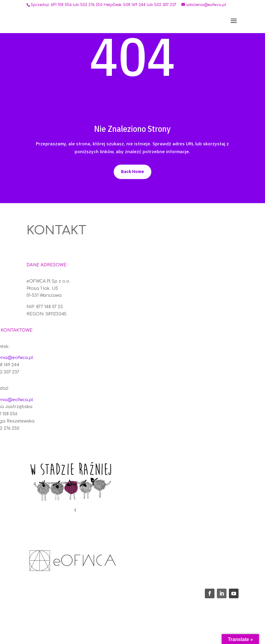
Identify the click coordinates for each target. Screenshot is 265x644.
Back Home (132, 172)
